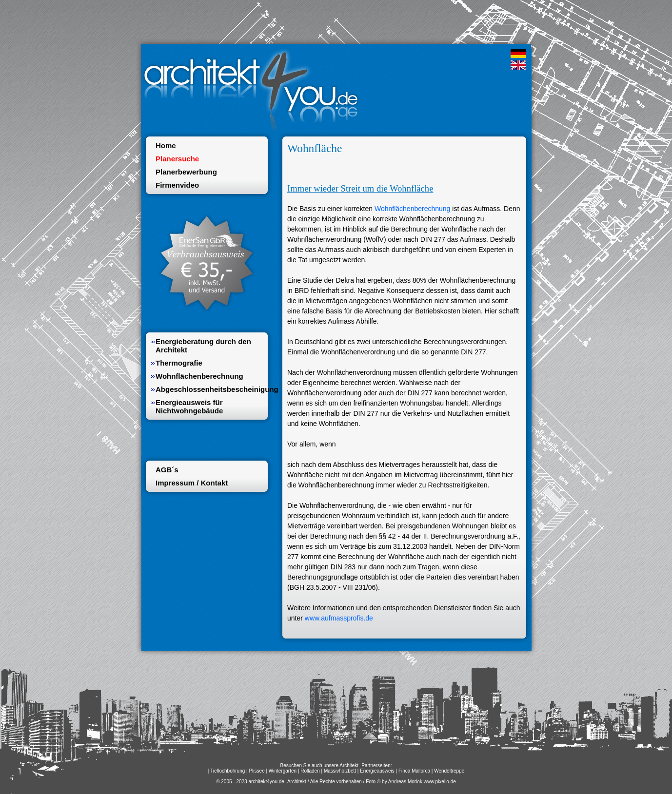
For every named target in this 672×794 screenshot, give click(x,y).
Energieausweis (377, 771)
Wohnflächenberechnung (412, 209)
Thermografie (179, 363)
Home (166, 145)
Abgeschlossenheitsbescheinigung (209, 389)
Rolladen (310, 771)
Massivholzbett (340, 771)
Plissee (257, 771)
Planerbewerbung (186, 172)
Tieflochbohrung (227, 771)
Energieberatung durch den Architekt (203, 346)
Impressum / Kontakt (192, 483)
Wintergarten (283, 771)
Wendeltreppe (449, 771)
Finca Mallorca (414, 771)
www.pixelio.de (440, 782)
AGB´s (167, 470)
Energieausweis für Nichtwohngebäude (189, 407)
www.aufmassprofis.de (339, 618)
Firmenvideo (177, 185)
